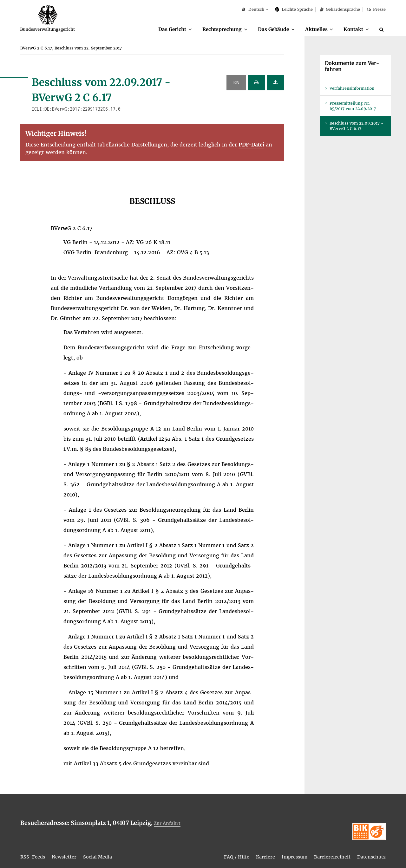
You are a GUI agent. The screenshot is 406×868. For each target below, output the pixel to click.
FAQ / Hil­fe (225, 853)
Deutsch (253, 10)
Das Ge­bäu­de (267, 29)
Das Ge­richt (161, 29)
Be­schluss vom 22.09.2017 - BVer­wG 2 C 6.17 (357, 126)
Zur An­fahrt (168, 823)
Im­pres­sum (287, 853)
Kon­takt (352, 29)
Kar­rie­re (256, 853)
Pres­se (376, 9)
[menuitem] (164, 29)
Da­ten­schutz (370, 853)
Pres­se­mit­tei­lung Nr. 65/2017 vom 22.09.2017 (353, 106)
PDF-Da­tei (251, 145)
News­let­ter (69, 853)
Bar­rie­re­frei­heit (327, 853)
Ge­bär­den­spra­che (340, 9)
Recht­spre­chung (213, 29)
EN (236, 83)
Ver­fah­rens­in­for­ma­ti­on (352, 89)
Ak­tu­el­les (313, 29)
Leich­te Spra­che (294, 9)
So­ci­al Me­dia (105, 853)
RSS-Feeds (34, 853)
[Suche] (383, 29)
